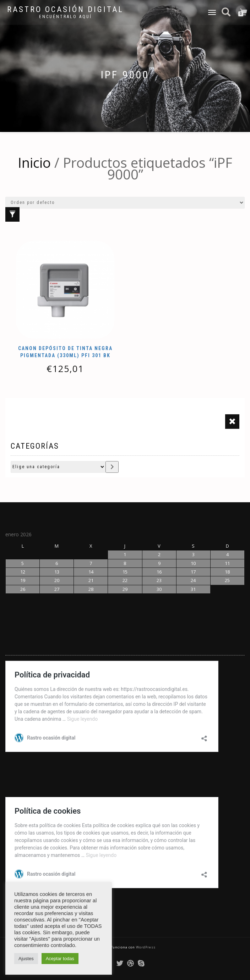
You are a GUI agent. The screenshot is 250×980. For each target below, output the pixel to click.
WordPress (145, 947)
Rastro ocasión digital (65, 10)
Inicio (34, 162)
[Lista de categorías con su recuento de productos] (58, 467)
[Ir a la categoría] (112, 467)
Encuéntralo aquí (66, 17)
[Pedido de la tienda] (125, 203)
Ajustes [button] (26, 959)
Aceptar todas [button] (60, 959)
